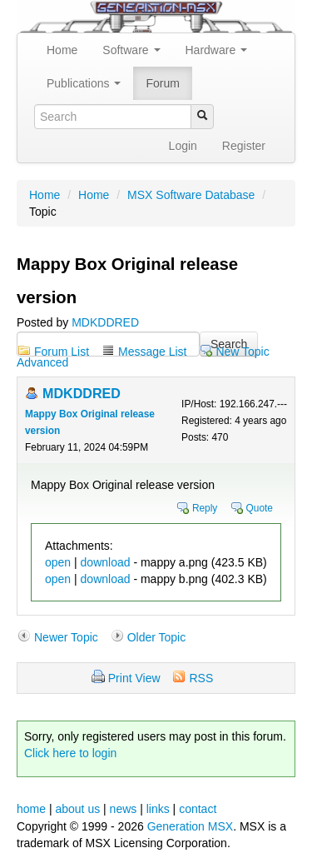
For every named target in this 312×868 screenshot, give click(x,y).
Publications (84, 83)
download (106, 562)
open (58, 562)
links (158, 809)
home (31, 809)
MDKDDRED (105, 322)
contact (198, 809)
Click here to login (70, 753)
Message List (152, 352)
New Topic (242, 352)
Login (183, 146)
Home (62, 50)
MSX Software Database (191, 195)
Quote (260, 508)
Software (131, 50)
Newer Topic (66, 637)
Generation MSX (191, 826)
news (124, 809)
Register (244, 146)
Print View (134, 678)
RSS (201, 678)
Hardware (217, 50)
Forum (162, 83)
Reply (205, 508)
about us (77, 809)
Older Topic (157, 637)
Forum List (62, 352)
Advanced (42, 362)
